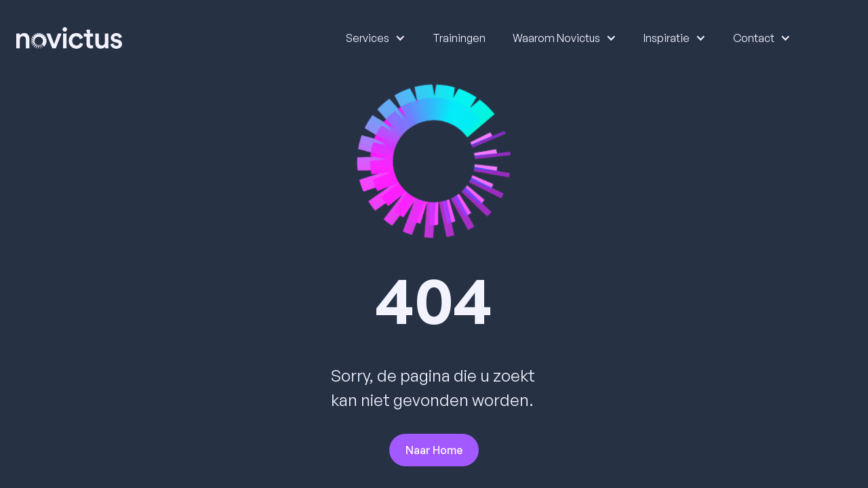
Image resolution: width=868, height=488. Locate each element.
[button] (369, 38)
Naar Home (434, 450)
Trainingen (459, 38)
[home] (69, 38)
